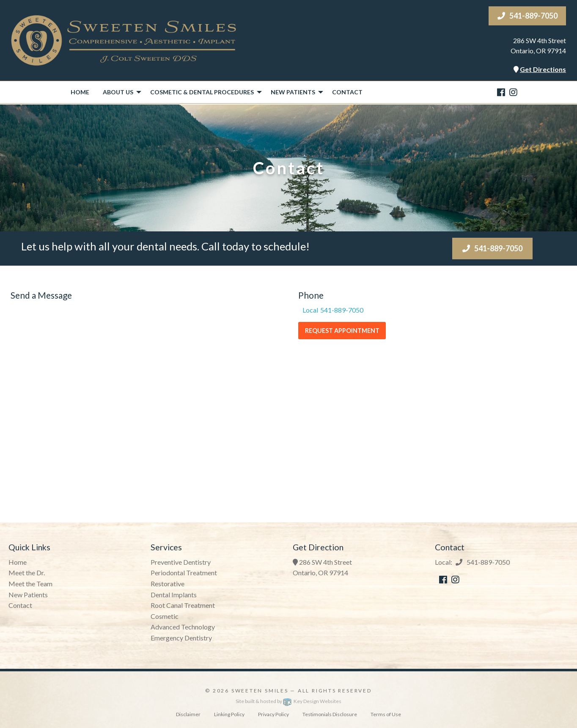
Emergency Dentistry (181, 638)
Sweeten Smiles (260, 691)
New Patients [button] (293, 92)
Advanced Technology (183, 627)
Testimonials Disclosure (330, 714)
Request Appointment (342, 331)
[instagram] (513, 92)
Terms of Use (386, 714)
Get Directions (543, 69)
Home (80, 92)
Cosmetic (165, 616)
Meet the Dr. (27, 573)
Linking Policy (229, 714)
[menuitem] (80, 92)
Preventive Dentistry (181, 562)
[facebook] (501, 92)
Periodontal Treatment (184, 573)
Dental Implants (174, 595)
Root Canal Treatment (183, 605)
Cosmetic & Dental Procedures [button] (202, 92)
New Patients (28, 595)
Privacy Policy (273, 714)
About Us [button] (118, 92)
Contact (347, 92)
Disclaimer (188, 714)
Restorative (168, 584)
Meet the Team (30, 584)
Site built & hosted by (288, 701)
